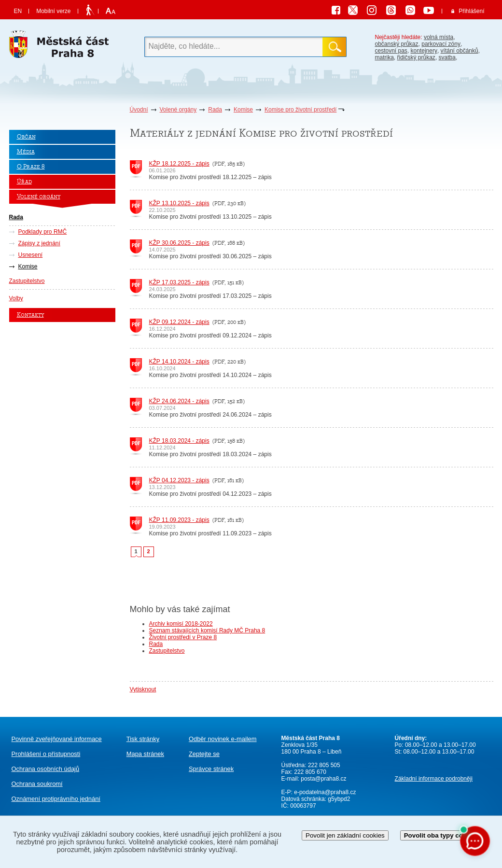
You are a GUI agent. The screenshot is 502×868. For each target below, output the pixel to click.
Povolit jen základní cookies (345, 835)
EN (18, 11)
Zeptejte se (204, 754)
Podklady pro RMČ (43, 232)
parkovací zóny (441, 44)
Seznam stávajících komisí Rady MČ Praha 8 (207, 630)
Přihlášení (471, 11)
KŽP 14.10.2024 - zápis (179, 362)
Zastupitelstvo (27, 281)
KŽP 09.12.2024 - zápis (179, 322)
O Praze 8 (31, 167)
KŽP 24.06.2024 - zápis (179, 401)
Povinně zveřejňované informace (57, 739)
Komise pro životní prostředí (300, 110)
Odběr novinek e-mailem (223, 739)
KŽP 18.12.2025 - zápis (179, 164)
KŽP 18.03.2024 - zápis (179, 441)
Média (26, 152)
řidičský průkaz (416, 57)
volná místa (439, 37)
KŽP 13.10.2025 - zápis (179, 203)
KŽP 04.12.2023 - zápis (179, 480)
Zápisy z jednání (39, 243)
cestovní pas (391, 51)
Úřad (24, 182)
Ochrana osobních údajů (46, 769)
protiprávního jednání (56, 799)
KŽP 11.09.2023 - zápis (179, 520)
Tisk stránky (143, 739)
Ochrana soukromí (37, 784)
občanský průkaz (397, 44)
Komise (243, 110)
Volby (16, 298)
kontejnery (424, 51)
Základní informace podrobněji (434, 779)
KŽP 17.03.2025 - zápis (179, 282)
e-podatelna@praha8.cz (324, 792)
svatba (447, 57)
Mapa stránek (145, 754)
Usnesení (31, 255)
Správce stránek (211, 769)
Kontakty (30, 315)
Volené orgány (178, 110)
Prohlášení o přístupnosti (46, 754)
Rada (215, 110)
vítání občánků (460, 51)
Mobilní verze (53, 11)
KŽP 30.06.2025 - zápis (179, 243)
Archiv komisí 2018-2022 (181, 624)
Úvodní (139, 110)
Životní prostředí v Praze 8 (183, 637)
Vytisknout (143, 689)
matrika (384, 57)
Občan (26, 137)
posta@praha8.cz (323, 779)
